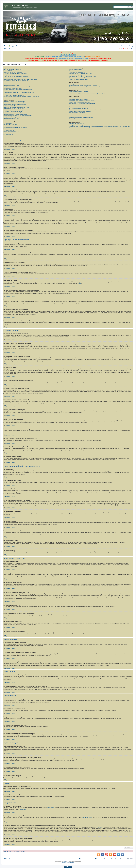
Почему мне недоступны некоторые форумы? (14, 110)
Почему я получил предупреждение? (12, 113)
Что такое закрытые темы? (10, 133)
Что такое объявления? (9, 130)
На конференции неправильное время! (13, 88)
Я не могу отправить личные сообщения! (79, 84)
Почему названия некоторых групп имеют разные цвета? (83, 76)
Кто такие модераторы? (75, 71)
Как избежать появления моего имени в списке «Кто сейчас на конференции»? (22, 87)
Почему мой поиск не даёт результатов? (79, 99)
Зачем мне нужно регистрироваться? (12, 69)
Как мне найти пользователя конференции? (80, 102)
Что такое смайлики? (8, 126)
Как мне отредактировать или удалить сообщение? (15, 103)
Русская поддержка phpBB (68, 862)
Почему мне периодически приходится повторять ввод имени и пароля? (20, 79)
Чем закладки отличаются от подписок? (79, 108)
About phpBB (23, 809)
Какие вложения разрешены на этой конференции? (81, 117)
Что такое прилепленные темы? (11, 132)
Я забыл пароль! (7, 78)
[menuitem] (17, 46)
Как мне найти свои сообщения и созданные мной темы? (83, 104)
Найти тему (73, 57)
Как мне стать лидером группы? (77, 75)
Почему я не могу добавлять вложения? (13, 111)
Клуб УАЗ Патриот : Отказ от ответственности (14, 851)
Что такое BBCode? (8, 123)
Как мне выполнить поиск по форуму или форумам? (81, 98)
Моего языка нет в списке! (10, 91)
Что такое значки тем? (9, 135)
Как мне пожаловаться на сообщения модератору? (15, 114)
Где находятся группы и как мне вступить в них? (81, 74)
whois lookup (100, 827)
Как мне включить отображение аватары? (13, 94)
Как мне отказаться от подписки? (77, 113)
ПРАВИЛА (67, 57)
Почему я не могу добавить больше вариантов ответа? (16, 107)
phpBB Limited (50, 808)
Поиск (78, 57)
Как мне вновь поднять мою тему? (11, 118)
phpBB (80, 284)
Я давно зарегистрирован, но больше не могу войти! (16, 76)
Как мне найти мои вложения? (76, 119)
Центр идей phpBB (87, 817)
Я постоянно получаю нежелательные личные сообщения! (83, 85)
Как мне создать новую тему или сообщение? (14, 102)
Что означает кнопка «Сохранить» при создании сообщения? (18, 116)
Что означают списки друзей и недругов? (79, 92)
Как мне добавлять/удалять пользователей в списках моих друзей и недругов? (88, 93)
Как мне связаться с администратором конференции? (82, 128)
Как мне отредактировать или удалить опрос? (14, 109)
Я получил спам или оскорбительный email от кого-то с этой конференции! (87, 87)
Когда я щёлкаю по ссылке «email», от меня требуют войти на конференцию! (21, 97)
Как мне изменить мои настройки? (11, 85)
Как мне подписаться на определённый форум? (80, 111)
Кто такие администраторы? (76, 69)
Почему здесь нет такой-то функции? (78, 125)
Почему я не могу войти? (9, 75)
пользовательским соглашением (80, 59)
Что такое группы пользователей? (77, 72)
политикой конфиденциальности (64, 59)
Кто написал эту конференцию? (77, 124)
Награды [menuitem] (13, 46)
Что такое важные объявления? (11, 129)
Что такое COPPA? (8, 71)
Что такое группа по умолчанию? (77, 78)
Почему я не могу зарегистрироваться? (13, 72)
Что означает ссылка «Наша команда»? (79, 79)
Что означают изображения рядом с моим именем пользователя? (19, 92)
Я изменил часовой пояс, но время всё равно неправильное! (18, 90)
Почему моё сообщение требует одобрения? (14, 117)
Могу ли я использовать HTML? (11, 125)
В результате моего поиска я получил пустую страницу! (82, 101)
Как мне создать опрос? (9, 106)
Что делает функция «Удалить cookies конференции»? (16, 81)
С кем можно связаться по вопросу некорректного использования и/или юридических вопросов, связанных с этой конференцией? (100, 126)
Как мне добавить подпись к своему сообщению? (15, 104)
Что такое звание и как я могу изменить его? (14, 95)
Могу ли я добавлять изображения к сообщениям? (15, 127)
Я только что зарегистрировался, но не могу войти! (15, 74)
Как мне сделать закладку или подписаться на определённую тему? (85, 110)
